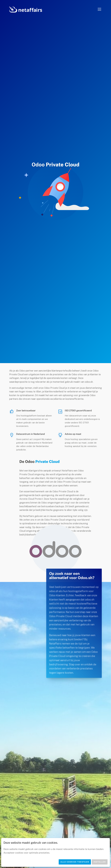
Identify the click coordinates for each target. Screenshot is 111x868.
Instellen (100, 862)
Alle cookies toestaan (75, 862)
